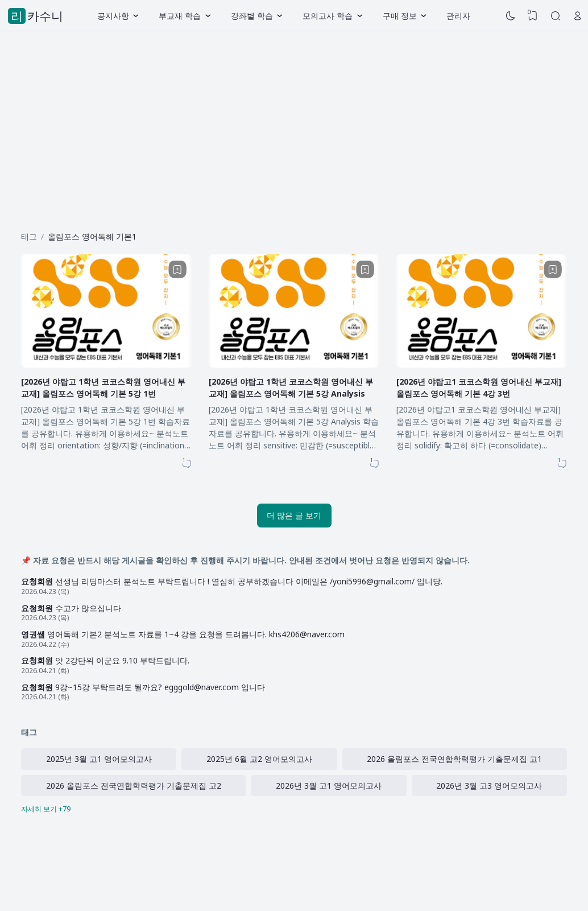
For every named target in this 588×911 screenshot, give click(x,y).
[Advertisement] (294, 127)
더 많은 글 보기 (294, 515)
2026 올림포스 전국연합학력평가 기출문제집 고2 (134, 786)
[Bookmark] (177, 270)
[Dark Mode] (511, 16)
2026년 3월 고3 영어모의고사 (489, 786)
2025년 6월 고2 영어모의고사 (259, 759)
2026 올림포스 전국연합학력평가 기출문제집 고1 (454, 759)
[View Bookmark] (533, 16)
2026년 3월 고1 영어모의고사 (329, 786)
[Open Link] (578, 16)
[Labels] (294, 809)
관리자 (458, 16)
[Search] (556, 16)
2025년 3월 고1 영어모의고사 (99, 759)
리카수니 (37, 16)
